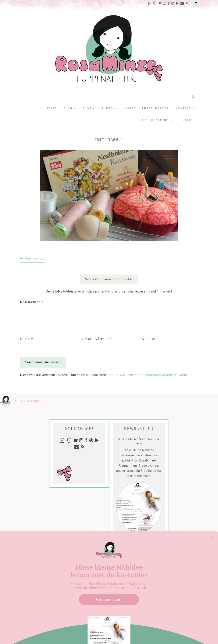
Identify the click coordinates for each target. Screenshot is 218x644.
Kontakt (183, 108)
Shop (87, 108)
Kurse (130, 108)
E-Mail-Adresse (96, 339)
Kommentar (32, 302)
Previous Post (35, 258)
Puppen (108, 108)
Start (52, 108)
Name (27, 339)
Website (148, 339)
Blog (68, 108)
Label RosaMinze (155, 120)
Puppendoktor (156, 108)
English (188, 120)
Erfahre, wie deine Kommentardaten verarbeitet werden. (149, 375)
